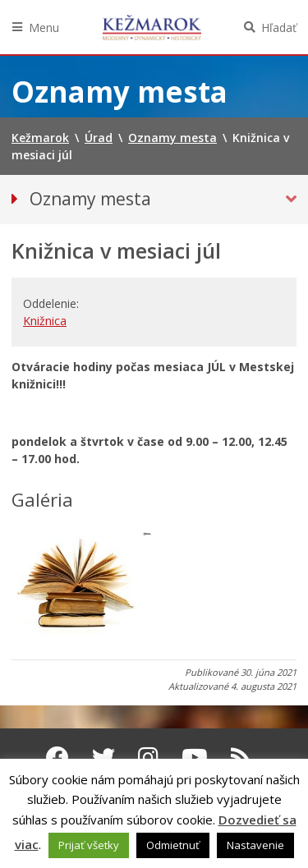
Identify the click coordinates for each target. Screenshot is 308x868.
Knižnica (45, 321)
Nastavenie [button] (255, 845)
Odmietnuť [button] (173, 845)
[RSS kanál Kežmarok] (241, 757)
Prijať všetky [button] (89, 845)
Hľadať (279, 28)
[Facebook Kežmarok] (57, 757)
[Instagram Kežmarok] (148, 757)
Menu (44, 28)
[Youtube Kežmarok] (195, 757)
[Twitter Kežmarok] (103, 757)
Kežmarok (152, 27)
